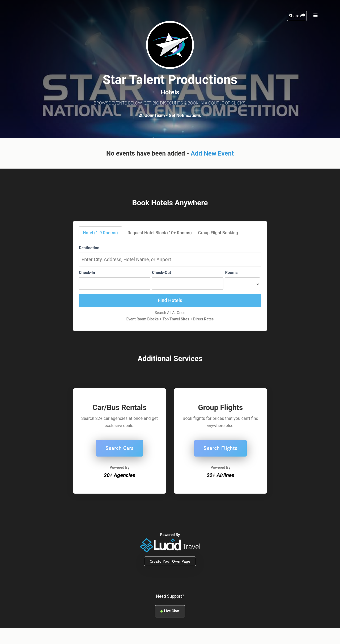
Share (297, 16)
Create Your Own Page (170, 561)
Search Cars (120, 448)
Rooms (231, 273)
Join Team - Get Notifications (170, 116)
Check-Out (161, 273)
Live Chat (170, 611)
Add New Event (212, 153)
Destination (89, 248)
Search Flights (221, 448)
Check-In (87, 273)
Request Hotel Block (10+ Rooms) (160, 233)
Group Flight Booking (218, 233)
